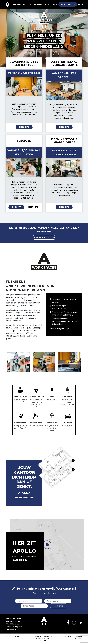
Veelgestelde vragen (13, 637)
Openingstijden (41, 5)
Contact (55, 5)
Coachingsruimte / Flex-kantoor (24, 63)
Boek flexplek (68, 4)
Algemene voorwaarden (74, 637)
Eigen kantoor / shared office (64, 141)
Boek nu (16, 207)
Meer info (24, 127)
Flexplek (24, 141)
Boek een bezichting (44, 237)
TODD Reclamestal (46, 640)
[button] (7, 362)
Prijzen (27, 5)
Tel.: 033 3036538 (13, 624)
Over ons (16, 5)
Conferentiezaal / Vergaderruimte (64, 63)
